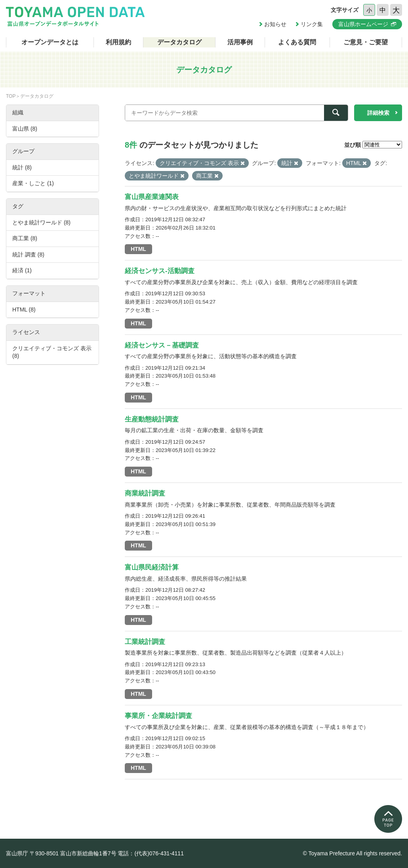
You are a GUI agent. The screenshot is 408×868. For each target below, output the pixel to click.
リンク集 (312, 24)
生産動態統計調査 (152, 419)
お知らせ (275, 24)
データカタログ (179, 42)
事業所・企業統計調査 (158, 716)
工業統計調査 (145, 642)
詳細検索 (378, 113)
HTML (138, 249)
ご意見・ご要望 (366, 42)
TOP (11, 96)
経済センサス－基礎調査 (162, 345)
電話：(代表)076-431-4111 (151, 853)
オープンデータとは (50, 42)
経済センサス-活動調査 (160, 271)
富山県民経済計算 (152, 567)
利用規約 (118, 42)
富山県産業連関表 (152, 197)
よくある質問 (297, 42)
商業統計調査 (145, 493)
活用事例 (240, 42)
